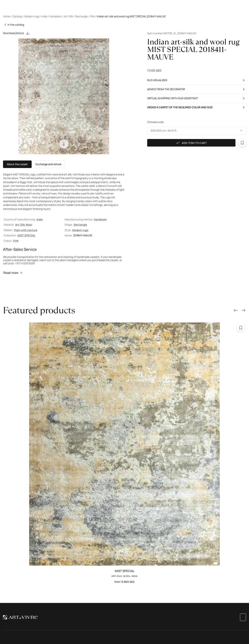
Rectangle (80, 225)
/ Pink (92, 16)
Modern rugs (80, 230)
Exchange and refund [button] (48, 164)
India (40, 219)
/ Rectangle (81, 16)
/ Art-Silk (68, 16)
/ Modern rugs (31, 16)
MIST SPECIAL (27, 235)
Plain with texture (26, 230)
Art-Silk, (21, 225)
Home (7, 16)
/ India (44, 16)
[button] (197, 131)
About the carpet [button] (17, 164)
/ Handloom (55, 16)
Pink (16, 241)
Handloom (100, 219)
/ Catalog (16, 16)
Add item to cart (191, 143)
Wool (29, 225)
